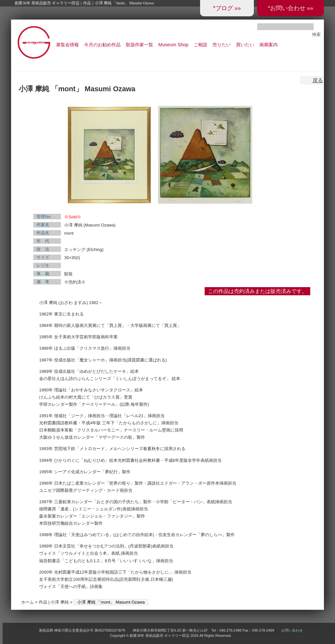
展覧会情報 (67, 45)
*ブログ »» (227, 8)
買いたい (245, 45)
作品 (43, 602)
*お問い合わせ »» (291, 8)
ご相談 (200, 45)
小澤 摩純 (60, 602)
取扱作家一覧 (139, 45)
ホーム (28, 602)
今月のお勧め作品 (102, 45)
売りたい (222, 45)
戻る (318, 80)
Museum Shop (173, 45)
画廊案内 (269, 45)
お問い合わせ (292, 630)
